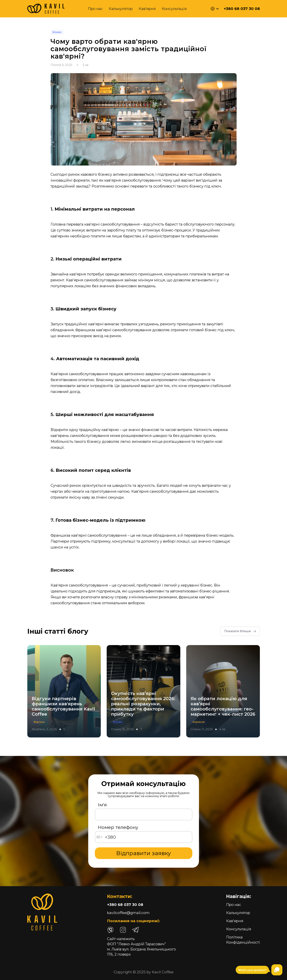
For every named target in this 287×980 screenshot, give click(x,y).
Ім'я (102, 805)
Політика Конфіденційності (243, 940)
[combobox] (99, 837)
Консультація (174, 9)
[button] (215, 9)
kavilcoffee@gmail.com (128, 913)
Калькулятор (121, 9)
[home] (46, 9)
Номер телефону (118, 827)
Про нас (95, 9)
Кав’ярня (147, 9)
